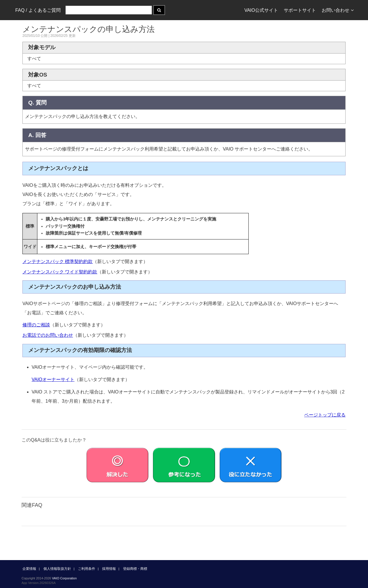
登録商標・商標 (135, 569)
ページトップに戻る (325, 415)
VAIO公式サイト (261, 10)
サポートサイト (300, 10)
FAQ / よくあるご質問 (38, 10)
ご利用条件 (87, 569)
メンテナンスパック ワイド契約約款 (60, 272)
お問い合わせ (338, 10)
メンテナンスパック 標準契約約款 (57, 261)
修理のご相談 (36, 325)
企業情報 (29, 569)
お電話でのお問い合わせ (48, 335)
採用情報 (109, 569)
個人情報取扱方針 (57, 569)
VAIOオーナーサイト (53, 379)
